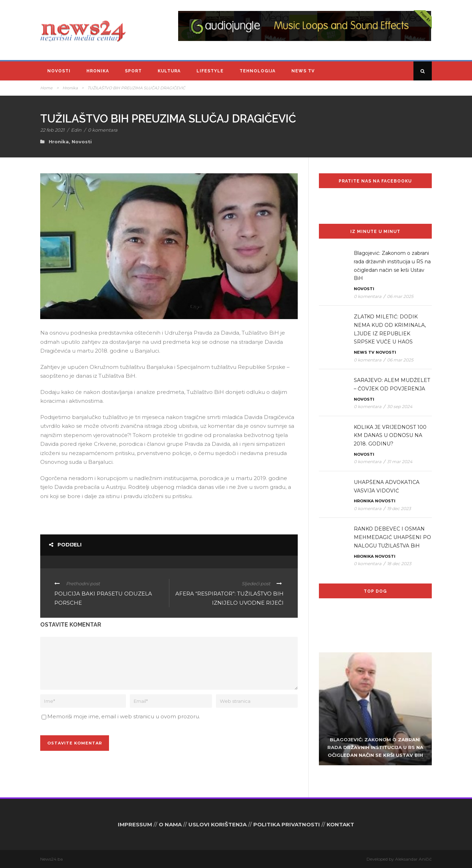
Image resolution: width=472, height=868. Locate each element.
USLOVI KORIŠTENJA (217, 824)
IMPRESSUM (135, 824)
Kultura (169, 71)
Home (46, 88)
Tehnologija (258, 71)
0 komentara (103, 130)
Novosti (59, 71)
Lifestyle (210, 71)
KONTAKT (340, 824)
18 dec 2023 (399, 564)
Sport (133, 71)
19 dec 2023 (399, 508)
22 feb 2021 (52, 130)
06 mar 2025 (400, 296)
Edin (76, 130)
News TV (303, 71)
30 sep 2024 (400, 406)
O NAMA (170, 824)
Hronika (98, 71)
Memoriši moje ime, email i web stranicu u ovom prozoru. (124, 716)
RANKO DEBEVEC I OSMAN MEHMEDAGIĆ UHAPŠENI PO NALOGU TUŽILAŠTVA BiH (392, 537)
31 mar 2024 (400, 462)
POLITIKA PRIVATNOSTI (287, 824)
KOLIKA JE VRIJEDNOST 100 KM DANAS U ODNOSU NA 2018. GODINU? (390, 436)
